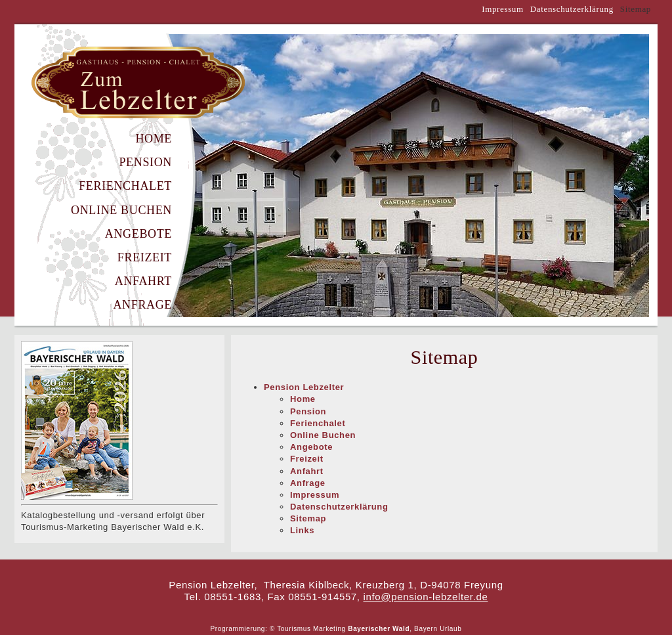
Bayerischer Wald (379, 629)
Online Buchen (121, 210)
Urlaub (451, 629)
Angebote (138, 234)
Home (154, 139)
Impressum (503, 9)
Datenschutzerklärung (572, 9)
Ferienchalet (125, 186)
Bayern (426, 629)
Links (302, 530)
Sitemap (308, 518)
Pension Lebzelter (304, 387)
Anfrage (142, 305)
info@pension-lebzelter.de (426, 597)
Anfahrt (143, 281)
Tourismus (294, 629)
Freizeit (145, 257)
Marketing (329, 629)
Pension (145, 162)
